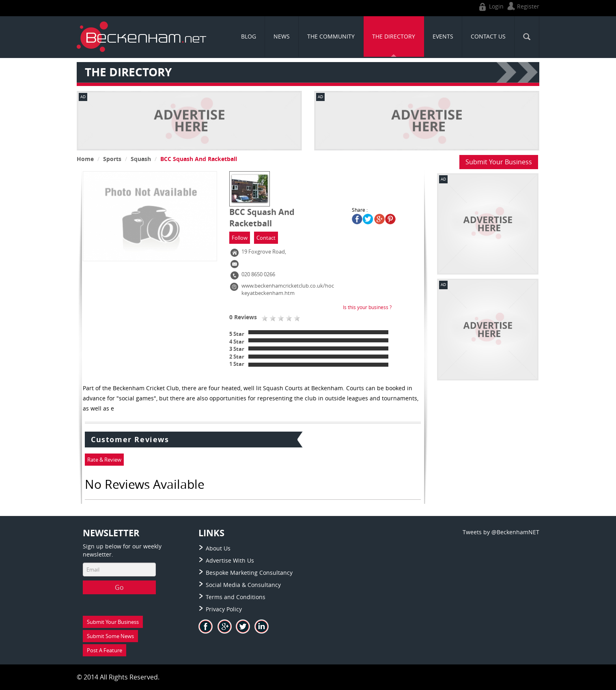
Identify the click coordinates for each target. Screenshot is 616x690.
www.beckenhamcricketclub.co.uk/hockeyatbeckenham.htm (288, 289)
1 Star (237, 364)
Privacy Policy (224, 609)
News (282, 36)
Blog (249, 36)
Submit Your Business (499, 162)
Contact (266, 238)
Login (490, 6)
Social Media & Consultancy (243, 585)
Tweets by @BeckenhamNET (501, 532)
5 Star (237, 334)
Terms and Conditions (236, 597)
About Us (218, 548)
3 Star (237, 349)
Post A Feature (104, 650)
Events (443, 36)
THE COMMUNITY (331, 36)
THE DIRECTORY (394, 36)
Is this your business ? (367, 307)
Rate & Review (104, 460)
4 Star (237, 342)
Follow (240, 238)
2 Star (237, 357)
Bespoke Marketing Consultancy (249, 573)
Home (85, 159)
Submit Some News (110, 636)
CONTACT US (488, 36)
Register (522, 6)
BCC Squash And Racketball (199, 159)
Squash (141, 159)
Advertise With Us (230, 560)
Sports (112, 159)
